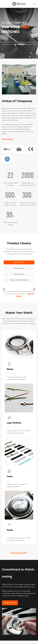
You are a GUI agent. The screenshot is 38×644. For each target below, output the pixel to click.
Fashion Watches (19, 262)
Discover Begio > (8, 139)
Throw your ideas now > (19, 553)
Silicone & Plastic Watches (19, 280)
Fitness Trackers (19, 268)
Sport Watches (19, 274)
